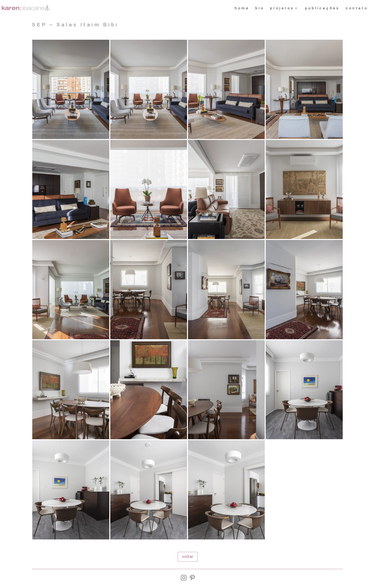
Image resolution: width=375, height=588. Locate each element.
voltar (188, 557)
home (242, 8)
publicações (322, 8)
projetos (282, 8)
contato (357, 8)
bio (260, 8)
